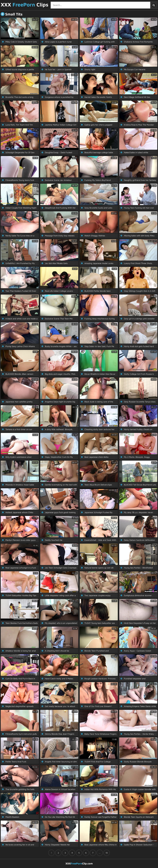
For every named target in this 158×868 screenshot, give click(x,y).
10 (107, 853)
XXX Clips (24, 5)
